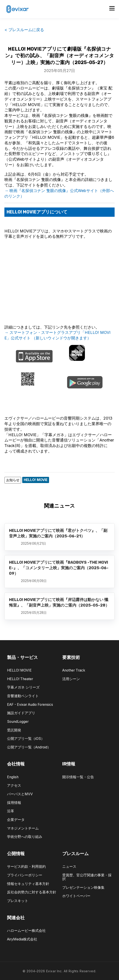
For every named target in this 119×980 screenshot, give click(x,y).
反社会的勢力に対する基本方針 (32, 892)
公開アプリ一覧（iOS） (26, 739)
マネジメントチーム (23, 828)
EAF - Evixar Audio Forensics (30, 705)
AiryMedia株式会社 (22, 939)
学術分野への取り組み (25, 837)
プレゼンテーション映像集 (83, 888)
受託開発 (14, 730)
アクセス (14, 785)
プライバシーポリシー (25, 875)
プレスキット (18, 901)
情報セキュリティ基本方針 (28, 884)
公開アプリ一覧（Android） (29, 747)
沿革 (11, 811)
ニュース (69, 867)
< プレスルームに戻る (24, 30)
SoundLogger (18, 722)
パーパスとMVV (20, 794)
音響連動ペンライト (23, 696)
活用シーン (71, 679)
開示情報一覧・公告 (78, 777)
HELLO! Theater (20, 679)
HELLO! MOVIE (19, 670)
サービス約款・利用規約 (26, 867)
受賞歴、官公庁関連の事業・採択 (87, 877)
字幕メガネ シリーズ (23, 687)
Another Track (74, 670)
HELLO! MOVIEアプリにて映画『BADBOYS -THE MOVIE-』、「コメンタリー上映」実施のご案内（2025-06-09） (59, 568)
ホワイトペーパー (76, 896)
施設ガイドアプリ (21, 713)
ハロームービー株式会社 (26, 931)
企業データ (16, 820)
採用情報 (14, 803)
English (13, 777)
